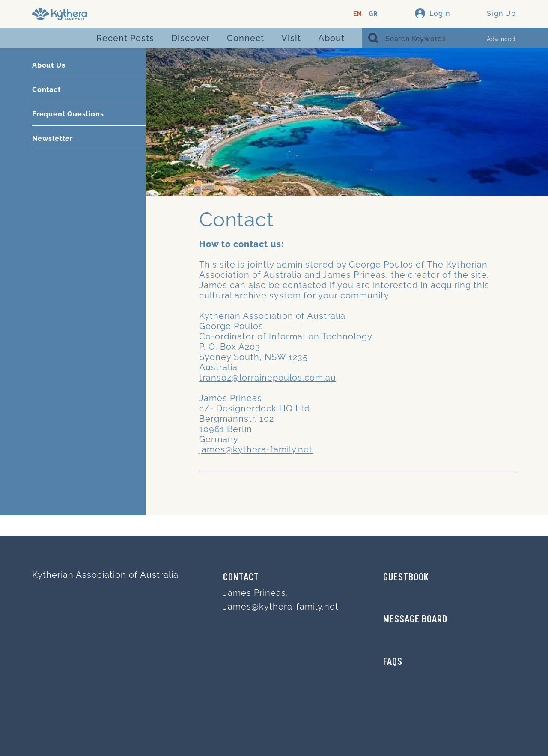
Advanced (501, 39)
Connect (246, 38)
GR (373, 14)
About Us (49, 65)
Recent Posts (125, 38)
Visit (291, 38)
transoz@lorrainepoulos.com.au (268, 378)
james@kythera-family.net (256, 449)
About (331, 38)
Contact (46, 90)
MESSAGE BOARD (415, 620)
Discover (191, 38)
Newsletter (52, 138)
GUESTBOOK (406, 578)
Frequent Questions (68, 114)
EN (358, 14)
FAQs (393, 662)
